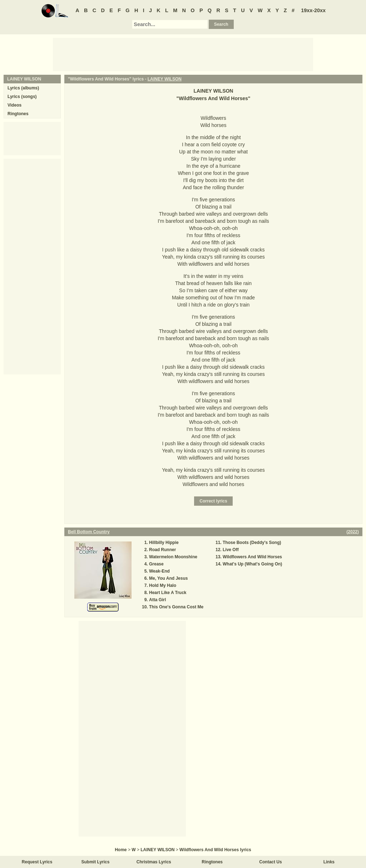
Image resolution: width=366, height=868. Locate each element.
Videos (14, 105)
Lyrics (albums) (23, 88)
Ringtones (18, 114)
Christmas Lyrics (154, 862)
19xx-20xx (313, 10)
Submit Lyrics (96, 862)
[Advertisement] (183, 54)
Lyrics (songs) (22, 97)
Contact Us (270, 862)
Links (329, 862)
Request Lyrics (37, 862)
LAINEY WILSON (165, 79)
